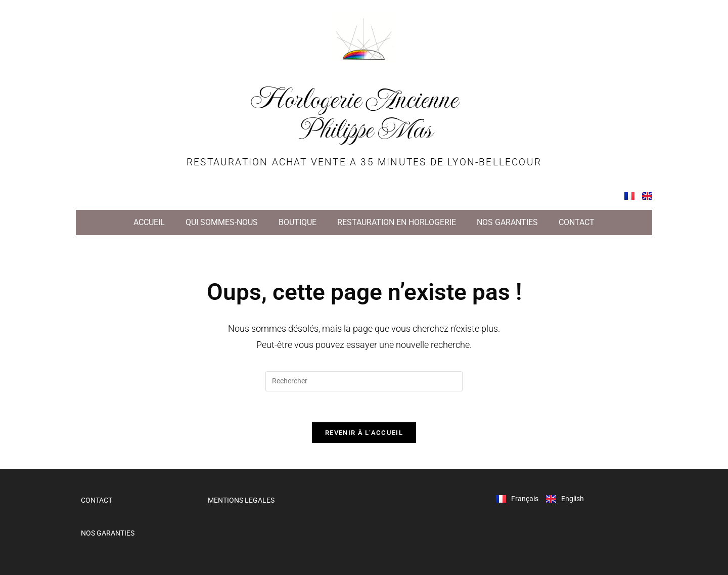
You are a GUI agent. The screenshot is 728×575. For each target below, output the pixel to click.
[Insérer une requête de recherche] (364, 381)
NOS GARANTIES (507, 222)
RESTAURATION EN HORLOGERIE (397, 222)
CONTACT (577, 222)
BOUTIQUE (298, 222)
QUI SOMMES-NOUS (222, 222)
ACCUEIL (149, 222)
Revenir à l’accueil (364, 433)
